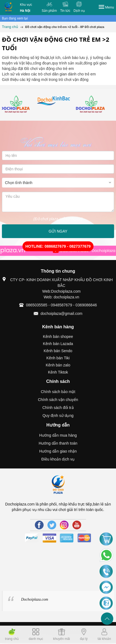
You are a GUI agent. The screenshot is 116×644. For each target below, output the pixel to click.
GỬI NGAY (58, 231)
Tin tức (65, 11)
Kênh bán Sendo (58, 351)
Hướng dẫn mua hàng (58, 435)
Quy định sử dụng (58, 416)
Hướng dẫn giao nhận (58, 451)
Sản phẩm (49, 11)
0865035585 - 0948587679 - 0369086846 (61, 305)
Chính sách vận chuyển (58, 400)
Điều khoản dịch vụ (58, 459)
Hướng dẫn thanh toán (58, 443)
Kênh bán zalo (58, 365)
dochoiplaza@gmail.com (62, 313)
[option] (21, 105)
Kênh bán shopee (58, 337)
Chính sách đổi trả (58, 408)
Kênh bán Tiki (58, 358)
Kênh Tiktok (58, 372)
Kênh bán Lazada (58, 344)
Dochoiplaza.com (35, 599)
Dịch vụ (79, 11)
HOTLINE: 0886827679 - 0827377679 (58, 246)
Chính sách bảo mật (58, 392)
